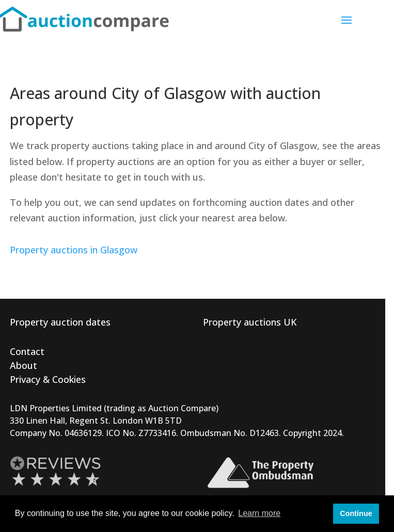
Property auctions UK (250, 322)
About (23, 365)
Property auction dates (60, 322)
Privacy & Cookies (48, 379)
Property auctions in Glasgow (74, 250)
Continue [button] (356, 513)
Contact (27, 351)
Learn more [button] (259, 513)
